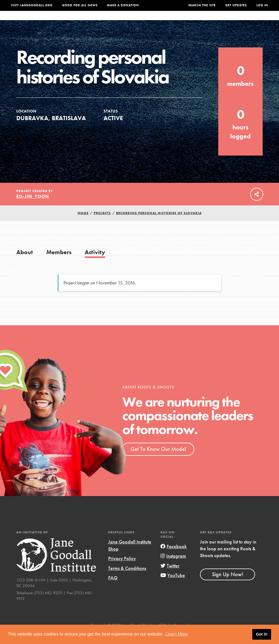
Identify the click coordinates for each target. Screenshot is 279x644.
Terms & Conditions (127, 579)
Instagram (173, 567)
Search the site (202, 5)
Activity (95, 263)
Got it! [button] (262, 634)
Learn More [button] (177, 634)
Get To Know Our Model (158, 460)
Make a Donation (123, 5)
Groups (222, 21)
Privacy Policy (122, 569)
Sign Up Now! (228, 585)
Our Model (171, 21)
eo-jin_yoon (33, 207)
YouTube (173, 586)
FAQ (113, 589)
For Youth (103, 21)
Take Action (251, 21)
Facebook (174, 557)
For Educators (137, 21)
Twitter (170, 577)
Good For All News (80, 5)
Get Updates (236, 5)
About (79, 21)
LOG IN (262, 5)
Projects (198, 21)
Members (59, 263)
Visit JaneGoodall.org (32, 5)
